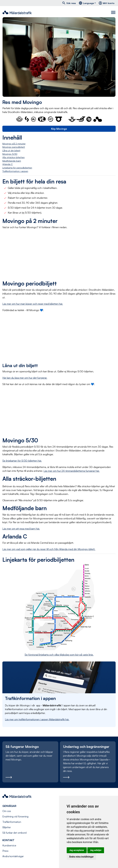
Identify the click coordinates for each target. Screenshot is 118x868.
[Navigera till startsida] (17, 12)
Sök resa (69, 3)
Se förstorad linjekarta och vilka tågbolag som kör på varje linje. (59, 655)
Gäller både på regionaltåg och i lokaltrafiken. (33, 188)
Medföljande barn (12, 161)
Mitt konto (106, 3)
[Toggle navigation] (113, 12)
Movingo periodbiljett (14, 147)
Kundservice (9, 845)
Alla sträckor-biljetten (13, 157)
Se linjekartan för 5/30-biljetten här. (22, 461)
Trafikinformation (12, 822)
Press (5, 851)
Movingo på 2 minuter (14, 144)
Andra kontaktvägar (13, 856)
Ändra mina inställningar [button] (81, 857)
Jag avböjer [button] (96, 850)
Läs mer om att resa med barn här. (21, 529)
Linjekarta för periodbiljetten (17, 168)
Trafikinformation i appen (15, 171)
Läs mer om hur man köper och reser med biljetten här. (33, 304)
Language (86, 3)
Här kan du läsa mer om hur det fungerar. (25, 378)
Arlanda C (8, 164)
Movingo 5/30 (10, 154)
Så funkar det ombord (14, 833)
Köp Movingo (59, 129)
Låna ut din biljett (11, 150)
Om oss (7, 811)
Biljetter (7, 827)
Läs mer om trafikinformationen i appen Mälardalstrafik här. (37, 719)
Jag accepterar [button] (77, 850)
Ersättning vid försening (15, 816)
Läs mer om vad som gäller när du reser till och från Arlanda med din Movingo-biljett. (49, 549)
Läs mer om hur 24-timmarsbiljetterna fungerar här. (72, 471)
